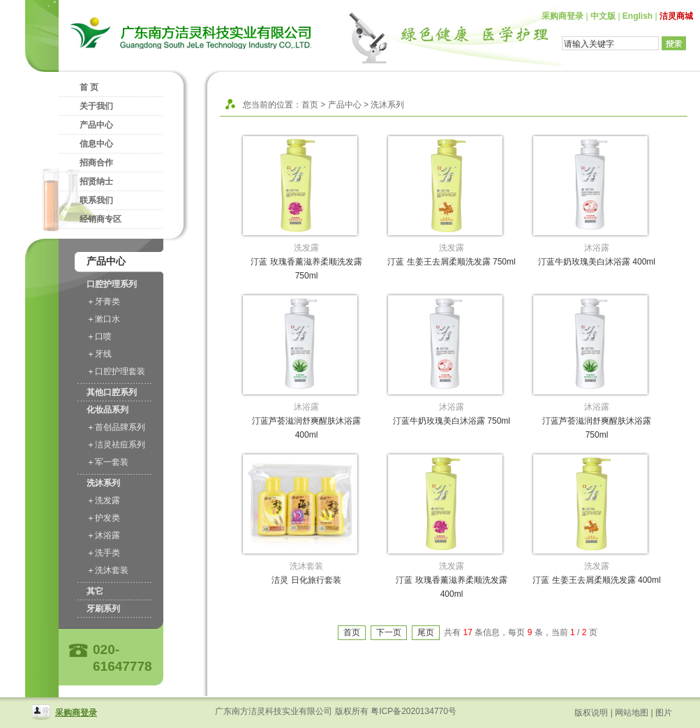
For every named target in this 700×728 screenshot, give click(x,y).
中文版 (603, 16)
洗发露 (107, 500)
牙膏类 (107, 302)
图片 (664, 713)
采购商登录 (563, 16)
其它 (95, 591)
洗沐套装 (112, 570)
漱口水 (107, 319)
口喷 (103, 336)
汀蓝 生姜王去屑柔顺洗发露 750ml (451, 262)
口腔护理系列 (112, 284)
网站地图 (632, 713)
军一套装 (112, 462)
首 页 (89, 87)
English (638, 16)
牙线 (103, 354)
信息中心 (96, 144)
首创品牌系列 (120, 427)
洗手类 (107, 553)
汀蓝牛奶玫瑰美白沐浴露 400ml (597, 262)
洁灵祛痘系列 (120, 445)
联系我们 (96, 200)
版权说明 (591, 713)
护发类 (107, 518)
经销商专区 (100, 219)
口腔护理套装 (120, 371)
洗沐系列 (103, 483)
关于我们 (96, 106)
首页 (310, 105)
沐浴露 (107, 535)
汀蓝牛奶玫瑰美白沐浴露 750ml (452, 421)
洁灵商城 (676, 16)
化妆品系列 (107, 410)
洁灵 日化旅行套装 (306, 580)
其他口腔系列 (112, 392)
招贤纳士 (96, 181)
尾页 (426, 632)
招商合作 (96, 163)
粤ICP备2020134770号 (414, 711)
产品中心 (96, 125)
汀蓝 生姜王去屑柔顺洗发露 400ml (596, 580)
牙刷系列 (103, 609)
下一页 (389, 632)
